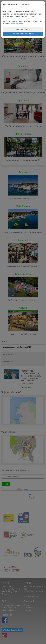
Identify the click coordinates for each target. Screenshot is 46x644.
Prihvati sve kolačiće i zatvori (23, 34)
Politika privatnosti (17, 24)
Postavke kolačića (23, 30)
